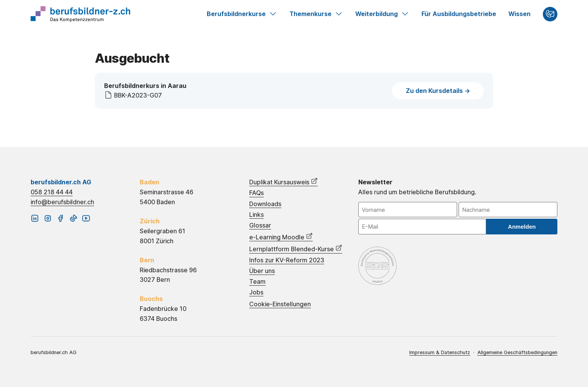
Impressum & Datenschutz (440, 352)
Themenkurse (316, 14)
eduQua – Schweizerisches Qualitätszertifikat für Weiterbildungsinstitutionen (377, 266)
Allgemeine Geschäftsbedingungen (517, 352)
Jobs (256, 292)
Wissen (519, 14)
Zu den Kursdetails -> (438, 91)
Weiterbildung (382, 14)
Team (257, 282)
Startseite (80, 14)
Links (256, 215)
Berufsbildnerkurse (242, 14)
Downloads (265, 204)
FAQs (256, 193)
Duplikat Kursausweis (283, 182)
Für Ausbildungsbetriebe (459, 14)
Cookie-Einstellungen (280, 304)
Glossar (260, 225)
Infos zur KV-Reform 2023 (287, 260)
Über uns (262, 271)
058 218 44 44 (52, 192)
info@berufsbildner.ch (62, 202)
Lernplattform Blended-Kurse (296, 249)
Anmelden (522, 227)
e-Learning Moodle (281, 237)
